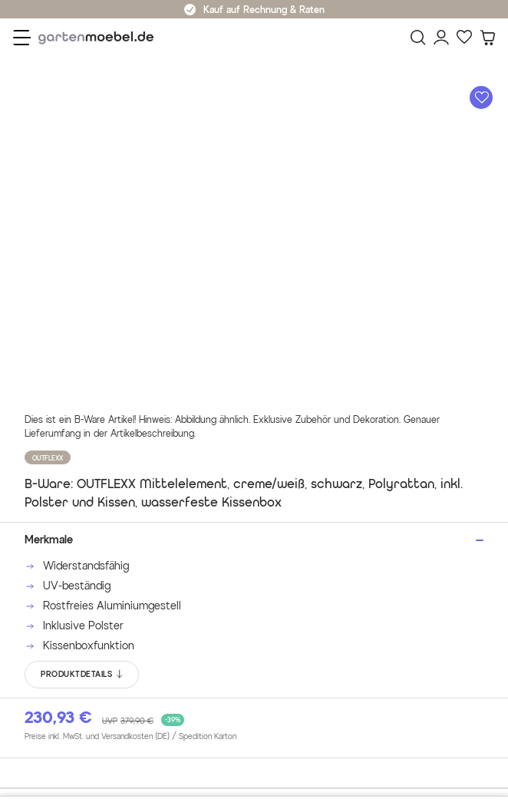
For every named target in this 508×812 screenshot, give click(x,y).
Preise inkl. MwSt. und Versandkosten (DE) (130, 737)
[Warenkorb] (487, 38)
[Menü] (22, 38)
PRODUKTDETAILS (82, 675)
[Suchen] (418, 38)
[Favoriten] (464, 38)
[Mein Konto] (441, 38)
